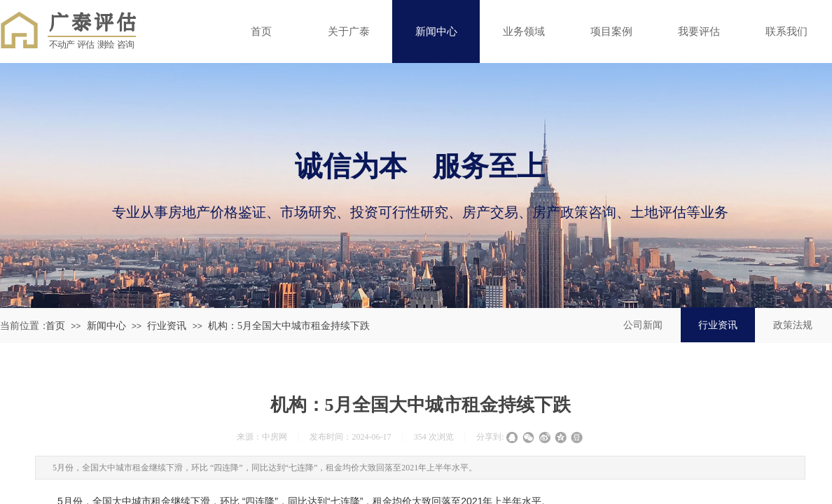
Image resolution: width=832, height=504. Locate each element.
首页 (261, 31)
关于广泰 (349, 31)
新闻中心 (436, 31)
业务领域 (524, 31)
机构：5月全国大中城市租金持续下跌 (289, 326)
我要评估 (699, 31)
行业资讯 (167, 326)
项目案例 (611, 31)
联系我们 (786, 31)
